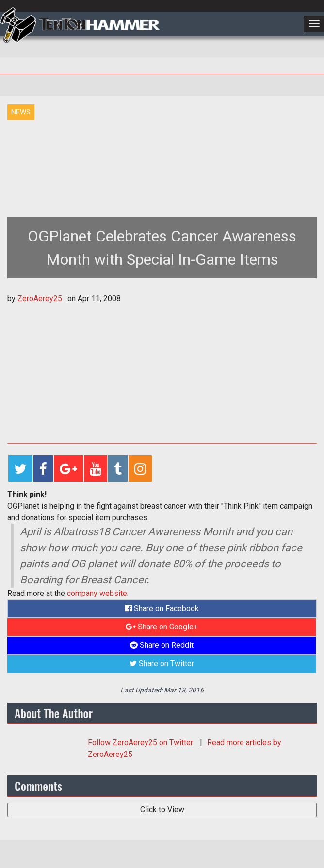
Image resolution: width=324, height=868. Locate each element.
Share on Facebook (162, 608)
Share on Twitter (162, 664)
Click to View (162, 810)
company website (97, 593)
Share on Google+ (162, 627)
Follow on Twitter (141, 743)
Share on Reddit (162, 645)
